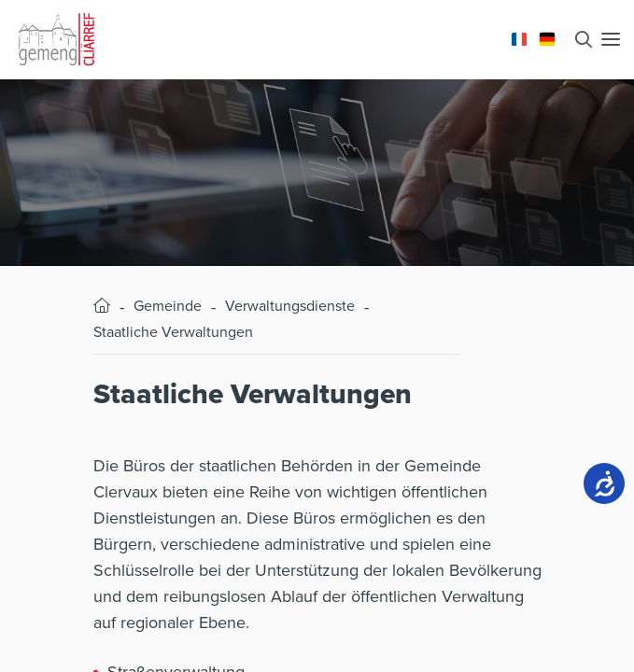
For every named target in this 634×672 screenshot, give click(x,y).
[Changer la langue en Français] (519, 37)
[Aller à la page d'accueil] (56, 37)
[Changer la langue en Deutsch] (547, 37)
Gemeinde (168, 306)
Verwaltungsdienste (290, 306)
